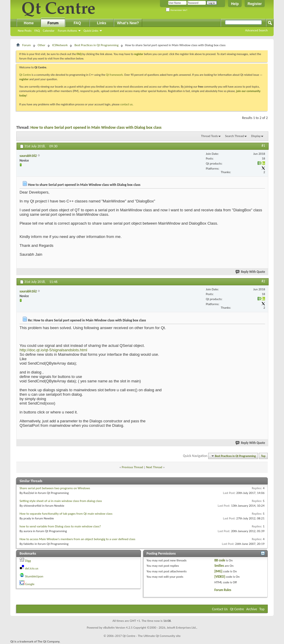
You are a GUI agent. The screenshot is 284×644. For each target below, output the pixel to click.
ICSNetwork (60, 45)
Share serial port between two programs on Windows (55, 488)
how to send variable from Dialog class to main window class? (60, 526)
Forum (53, 23)
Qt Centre (25, 75)
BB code (220, 560)
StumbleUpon (34, 576)
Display (256, 136)
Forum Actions (67, 31)
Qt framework (114, 75)
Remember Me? (177, 10)
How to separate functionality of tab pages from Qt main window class (66, 514)
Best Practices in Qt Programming (96, 45)
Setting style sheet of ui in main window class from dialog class (61, 501)
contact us (126, 104)
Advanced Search (256, 30)
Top (263, 456)
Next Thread (154, 467)
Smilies (219, 566)
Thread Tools (210, 136)
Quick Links (91, 31)
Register (255, 4)
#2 (263, 281)
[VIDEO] (220, 577)
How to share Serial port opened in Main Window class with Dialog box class (96, 127)
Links (101, 23)
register (24, 79)
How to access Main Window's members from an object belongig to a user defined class (77, 539)
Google (30, 584)
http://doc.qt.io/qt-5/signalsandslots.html (53, 350)
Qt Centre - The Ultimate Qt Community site (152, 636)
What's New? (128, 23)
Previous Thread (132, 467)
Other (41, 45)
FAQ (37, 31)
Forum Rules (223, 590)
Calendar (49, 31)
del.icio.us (32, 568)
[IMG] (218, 571)
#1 (263, 146)
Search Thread (235, 136)
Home (29, 23)
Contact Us (220, 609)
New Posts (25, 31)
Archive (252, 609)
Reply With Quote (251, 272)
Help (235, 4)
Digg (28, 561)
